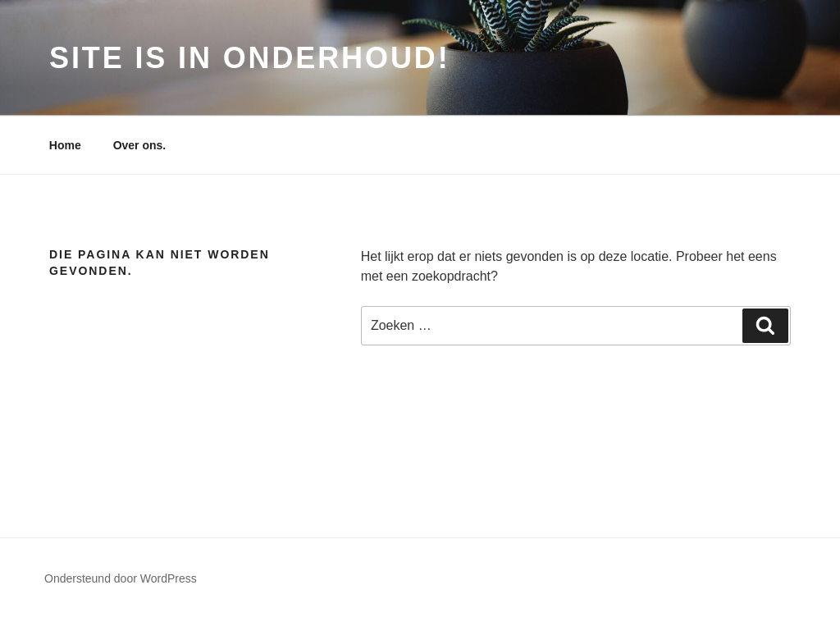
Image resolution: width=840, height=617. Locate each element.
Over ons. (140, 145)
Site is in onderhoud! (250, 58)
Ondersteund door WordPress (121, 578)
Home (65, 145)
